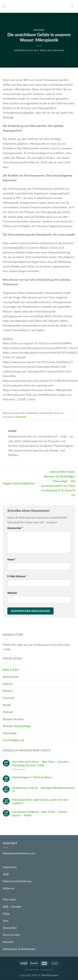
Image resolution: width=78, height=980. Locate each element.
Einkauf (8, 684)
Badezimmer (11, 677)
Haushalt (39, 30)
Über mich (9, 899)
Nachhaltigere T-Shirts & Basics (32, 777)
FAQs (6, 914)
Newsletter (10, 928)
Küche (7, 705)
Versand (8, 942)
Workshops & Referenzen (19, 949)
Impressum (10, 867)
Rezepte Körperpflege (17, 726)
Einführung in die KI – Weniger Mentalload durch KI (44, 789)
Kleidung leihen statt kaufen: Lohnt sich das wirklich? (40, 801)
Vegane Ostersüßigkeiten (19, 483)
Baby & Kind (11, 669)
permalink (21, 417)
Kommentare (19, 769)
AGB (6, 874)
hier (20, 645)
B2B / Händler (12, 906)
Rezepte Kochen (13, 719)
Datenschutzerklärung (17, 881)
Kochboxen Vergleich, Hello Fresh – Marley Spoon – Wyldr (40, 813)
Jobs (6, 921)
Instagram (32, 970)
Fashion (8, 691)
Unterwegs (10, 733)
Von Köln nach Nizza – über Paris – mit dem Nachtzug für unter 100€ (40, 763)
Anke (61, 50)
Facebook (47, 970)
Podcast (8, 712)
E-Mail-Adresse (17, 576)
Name (12, 559)
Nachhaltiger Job (13, 740)
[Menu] (5, 6)
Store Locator (11, 935)
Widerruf (9, 888)
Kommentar (15, 528)
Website (12, 593)
